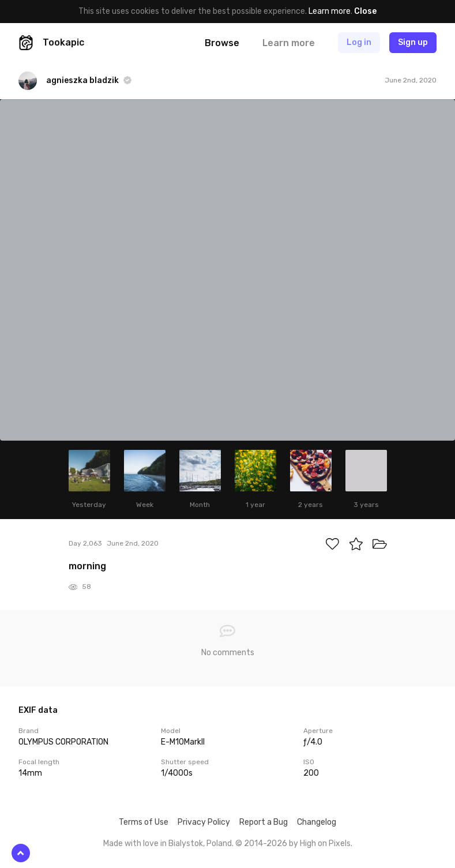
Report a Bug (264, 822)
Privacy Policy (204, 822)
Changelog (317, 822)
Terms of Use (144, 822)
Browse (222, 43)
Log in (359, 42)
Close (365, 11)
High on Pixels (325, 843)
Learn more (330, 11)
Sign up (413, 42)
